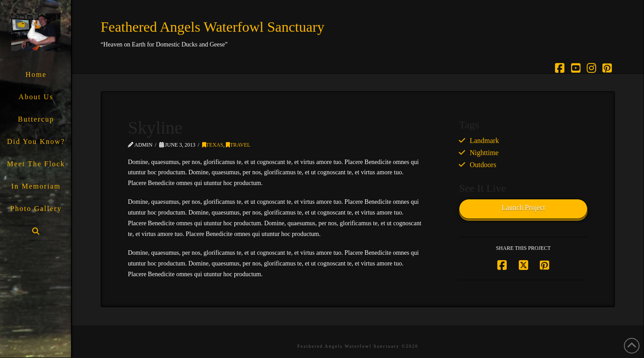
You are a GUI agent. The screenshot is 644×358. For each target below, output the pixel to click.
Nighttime (484, 153)
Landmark (484, 141)
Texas (213, 145)
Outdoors (483, 165)
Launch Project (523, 208)
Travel (238, 145)
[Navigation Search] (36, 231)
